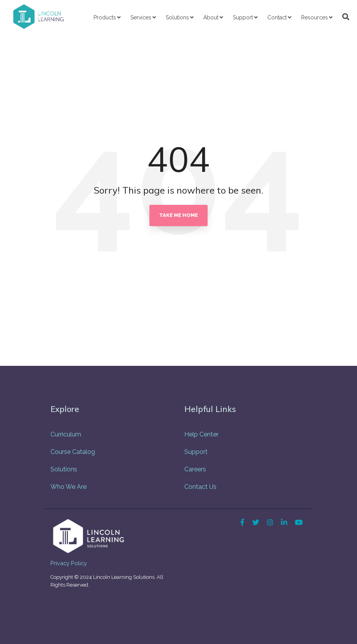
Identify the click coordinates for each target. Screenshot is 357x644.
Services (141, 17)
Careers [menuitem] (195, 469)
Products (105, 17)
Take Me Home (178, 215)
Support (243, 17)
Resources (315, 17)
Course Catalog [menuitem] (73, 452)
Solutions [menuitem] (64, 469)
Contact (277, 17)
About (211, 17)
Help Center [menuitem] (201, 434)
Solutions (177, 17)
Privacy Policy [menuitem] (69, 563)
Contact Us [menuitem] (200, 487)
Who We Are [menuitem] (68, 487)
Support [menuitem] (196, 452)
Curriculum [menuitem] (66, 434)
